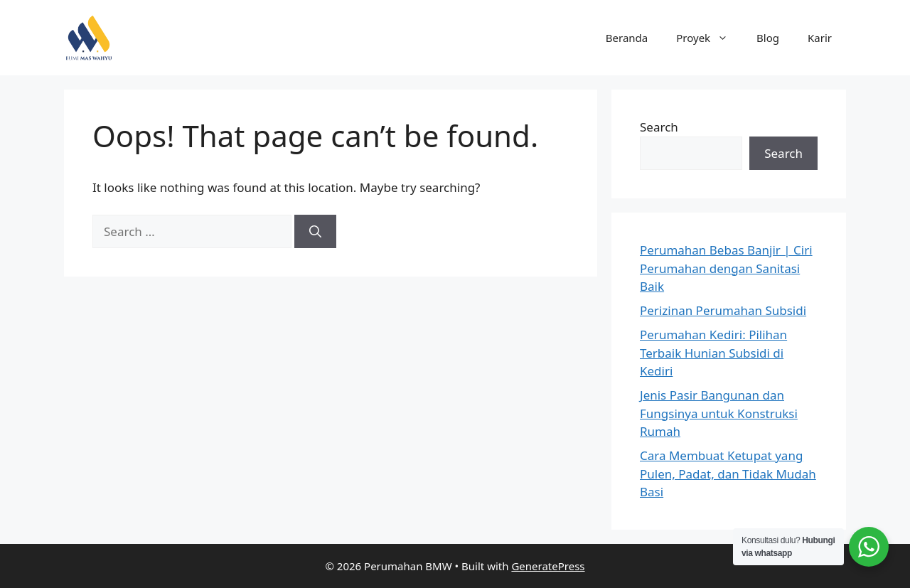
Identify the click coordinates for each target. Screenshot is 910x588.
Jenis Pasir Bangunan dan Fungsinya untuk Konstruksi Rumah (719, 413)
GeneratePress (548, 566)
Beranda (627, 38)
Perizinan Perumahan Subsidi (723, 310)
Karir (820, 38)
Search (659, 127)
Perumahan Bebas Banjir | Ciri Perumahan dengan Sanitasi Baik (726, 268)
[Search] (315, 232)
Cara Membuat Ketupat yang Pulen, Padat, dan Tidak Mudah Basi (728, 474)
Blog (768, 38)
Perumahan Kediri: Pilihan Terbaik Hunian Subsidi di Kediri (713, 353)
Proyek (709, 38)
